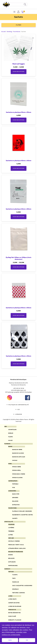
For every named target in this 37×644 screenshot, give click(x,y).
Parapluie (16, 582)
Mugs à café (12, 616)
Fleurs (11, 437)
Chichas (15, 460)
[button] (23, 12)
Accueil (3, 32)
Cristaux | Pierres (14, 541)
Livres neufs (12, 599)
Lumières (11, 528)
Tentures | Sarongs (18, 593)
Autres (11, 535)
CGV (18, 410)
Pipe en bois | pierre (19, 474)
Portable (15, 484)
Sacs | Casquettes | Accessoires (22, 586)
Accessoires (12, 491)
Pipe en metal (17, 470)
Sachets (15, 518)
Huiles (10, 440)
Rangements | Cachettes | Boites (22, 515)
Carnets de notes (14, 603)
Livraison (18, 414)
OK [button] (27, 640)
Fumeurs (7, 444)
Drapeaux (15, 589)
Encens (11, 555)
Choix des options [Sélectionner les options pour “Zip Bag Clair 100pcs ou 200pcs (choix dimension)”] (19, 267)
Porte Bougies (13, 566)
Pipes (10, 464)
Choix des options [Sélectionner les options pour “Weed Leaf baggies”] (19, 72)
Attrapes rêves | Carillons (17, 548)
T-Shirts (15, 575)
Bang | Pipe (16, 494)
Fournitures (17, 32)
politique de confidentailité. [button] (11, 635)
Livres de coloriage (15, 606)
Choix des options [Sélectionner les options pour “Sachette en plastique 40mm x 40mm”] (19, 168)
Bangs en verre (17, 450)
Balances (15, 501)
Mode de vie (12, 610)
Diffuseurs (12, 562)
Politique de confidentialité (18, 405)
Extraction (16, 505)
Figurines (11, 525)
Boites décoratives (14, 613)
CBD (6, 427)
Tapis (14, 578)
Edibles (11, 433)
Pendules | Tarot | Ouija (16, 545)
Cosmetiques (12, 430)
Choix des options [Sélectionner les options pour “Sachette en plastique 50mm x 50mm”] (19, 315)
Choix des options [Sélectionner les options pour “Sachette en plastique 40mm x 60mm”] (19, 217)
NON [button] (10, 640)
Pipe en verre (17, 467)
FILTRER (18, 25)
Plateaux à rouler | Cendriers (22, 511)
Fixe (14, 488)
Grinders (15, 498)
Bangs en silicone (18, 453)
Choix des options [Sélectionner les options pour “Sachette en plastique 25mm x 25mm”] (19, 364)
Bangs (10, 447)
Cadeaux (7, 569)
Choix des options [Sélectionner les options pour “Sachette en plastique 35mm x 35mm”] (19, 120)
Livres (10, 596)
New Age (11, 538)
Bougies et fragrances (16, 552)
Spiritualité (9, 522)
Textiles (11, 572)
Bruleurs (11, 558)
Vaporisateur (13, 481)
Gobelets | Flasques (15, 620)
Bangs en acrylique (19, 457)
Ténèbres (11, 531)
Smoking (9, 32)
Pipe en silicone (17, 478)
